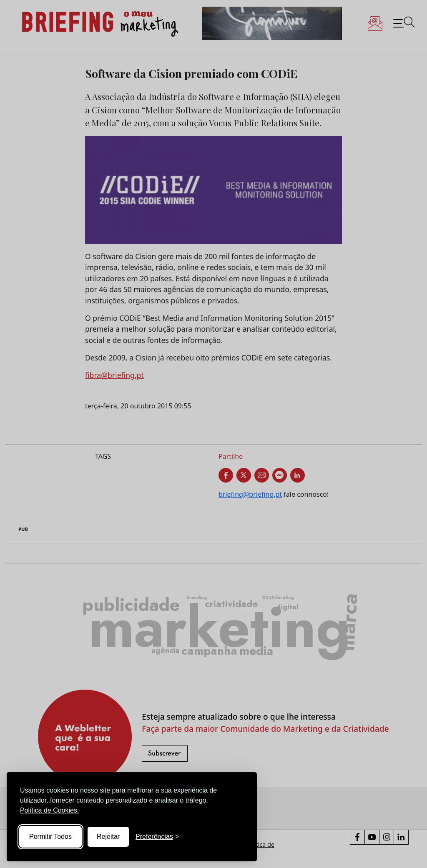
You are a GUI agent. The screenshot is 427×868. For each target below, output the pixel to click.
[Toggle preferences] (157, 837)
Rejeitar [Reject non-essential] (108, 837)
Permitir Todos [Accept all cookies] (50, 837)
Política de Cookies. (49, 810)
